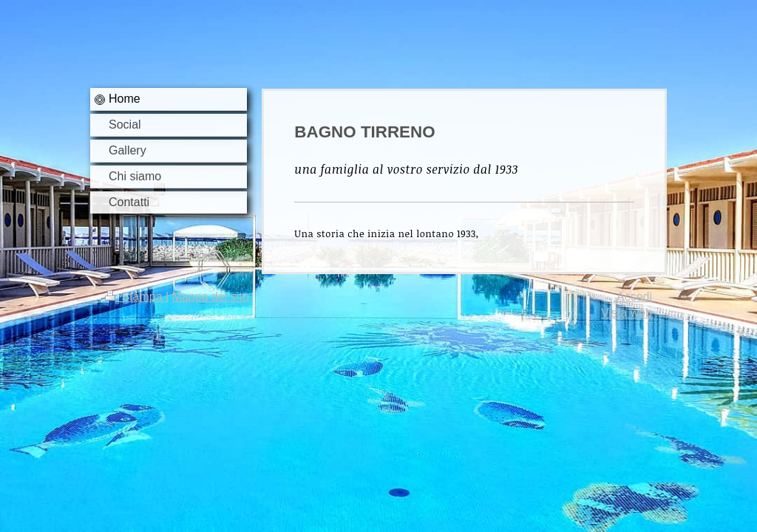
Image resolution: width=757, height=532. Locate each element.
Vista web (627, 313)
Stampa (135, 297)
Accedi (634, 297)
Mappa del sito (211, 297)
